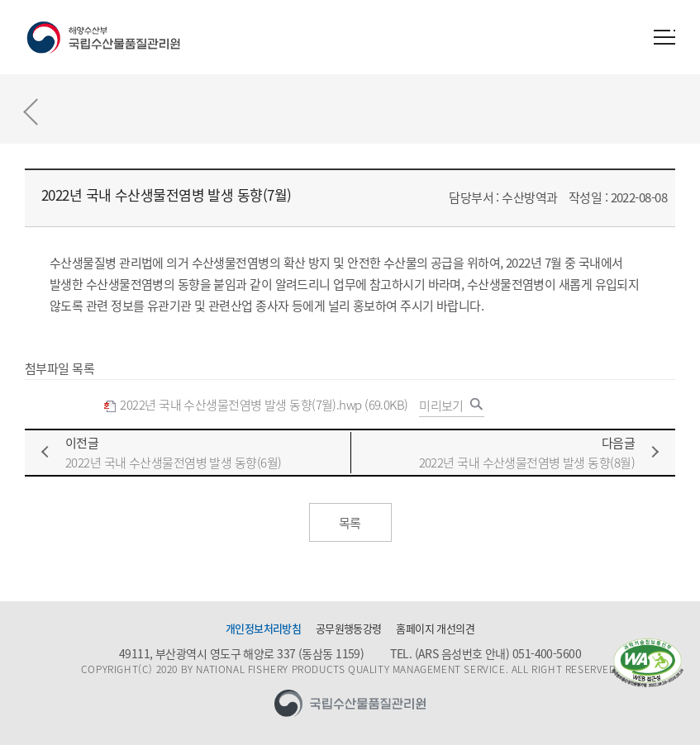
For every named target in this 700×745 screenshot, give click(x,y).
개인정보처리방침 (264, 629)
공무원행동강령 (349, 629)
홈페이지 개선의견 (435, 629)
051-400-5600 (547, 653)
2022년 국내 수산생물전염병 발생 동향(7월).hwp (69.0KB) (256, 405)
